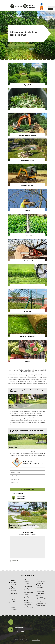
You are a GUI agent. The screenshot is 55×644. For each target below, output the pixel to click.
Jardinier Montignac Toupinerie (13, 582)
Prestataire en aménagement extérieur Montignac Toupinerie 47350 (42, 595)
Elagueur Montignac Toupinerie (13, 589)
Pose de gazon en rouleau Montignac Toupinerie (28, 595)
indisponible (18, 6)
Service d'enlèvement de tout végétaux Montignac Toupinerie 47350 (28, 604)
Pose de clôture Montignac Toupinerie (28, 588)
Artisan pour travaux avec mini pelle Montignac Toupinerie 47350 (42, 604)
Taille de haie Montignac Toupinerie (14, 595)
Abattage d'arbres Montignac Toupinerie (13, 602)
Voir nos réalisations (15, 45)
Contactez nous (29, 45)
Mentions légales (36, 640)
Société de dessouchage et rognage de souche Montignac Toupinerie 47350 (42, 584)
